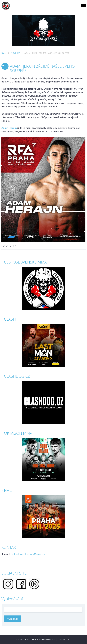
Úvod (4, 53)
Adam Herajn (9, 128)
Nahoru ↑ (64, 639)
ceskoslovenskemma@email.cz (28, 554)
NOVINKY (15, 53)
